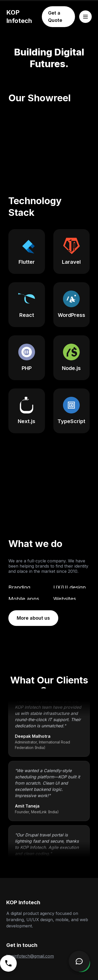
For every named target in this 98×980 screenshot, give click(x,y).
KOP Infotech (19, 17)
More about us (33, 618)
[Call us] (8, 963)
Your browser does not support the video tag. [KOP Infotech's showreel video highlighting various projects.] (49, 139)
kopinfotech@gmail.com (30, 956)
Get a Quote (55, 17)
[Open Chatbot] (79, 961)
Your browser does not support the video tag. (49, 498)
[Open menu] (85, 17)
